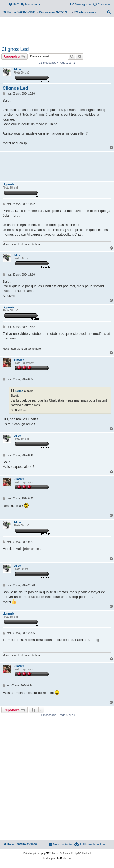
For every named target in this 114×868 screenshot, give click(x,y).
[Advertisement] (57, 31)
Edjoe (17, 69)
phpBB (45, 854)
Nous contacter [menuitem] (61, 844)
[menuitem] (14, 4)
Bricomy (19, 360)
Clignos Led (15, 49)
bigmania (8, 185)
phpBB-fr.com (64, 858)
